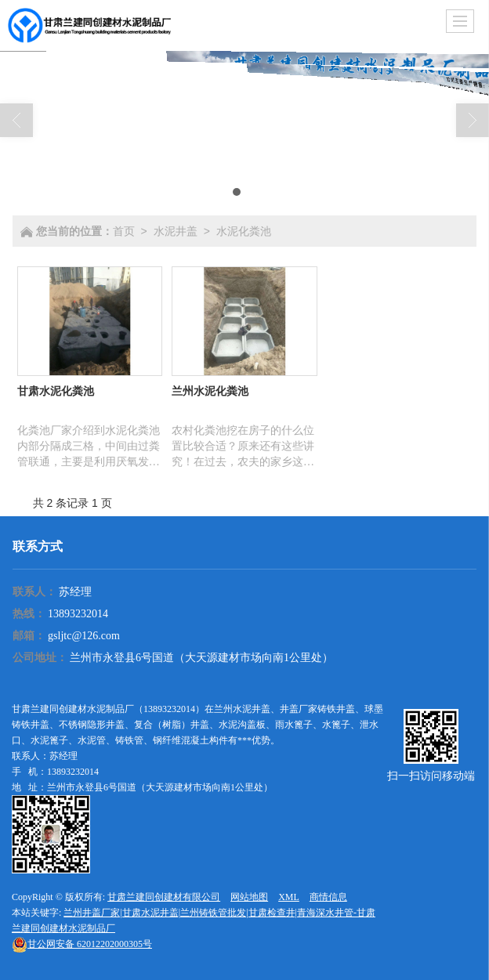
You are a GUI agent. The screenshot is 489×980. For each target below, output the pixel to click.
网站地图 (249, 897)
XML (289, 897)
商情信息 (328, 897)
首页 (124, 231)
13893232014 (78, 614)
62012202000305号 (82, 944)
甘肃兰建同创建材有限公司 (164, 897)
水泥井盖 (176, 231)
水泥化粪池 (244, 231)
